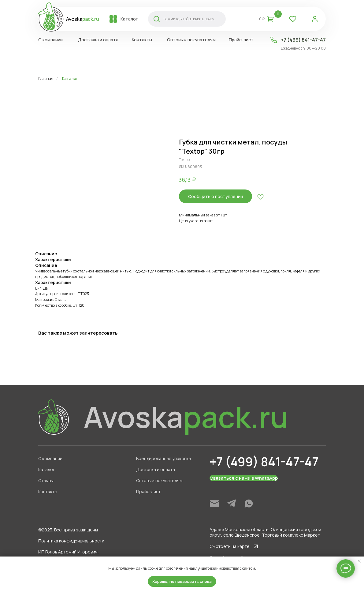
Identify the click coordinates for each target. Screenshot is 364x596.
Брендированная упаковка (163, 458)
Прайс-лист (148, 491)
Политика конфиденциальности (71, 541)
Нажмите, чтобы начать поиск (189, 19)
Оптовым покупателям (159, 480)
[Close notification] (359, 561)
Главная (46, 79)
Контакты (48, 491)
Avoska (83, 19)
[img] (214, 504)
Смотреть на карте (230, 546)
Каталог (70, 79)
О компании (50, 458)
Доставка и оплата (156, 469)
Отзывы (46, 480)
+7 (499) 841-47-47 (303, 40)
